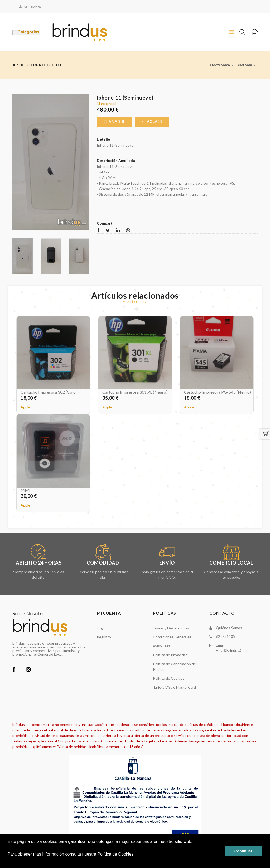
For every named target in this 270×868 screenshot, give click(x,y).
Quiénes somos (229, 628)
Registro (104, 637)
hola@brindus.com (232, 650)
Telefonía (244, 65)
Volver (152, 121)
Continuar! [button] (244, 851)
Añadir (114, 121)
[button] (8, 861)
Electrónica (220, 65)
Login (101, 628)
